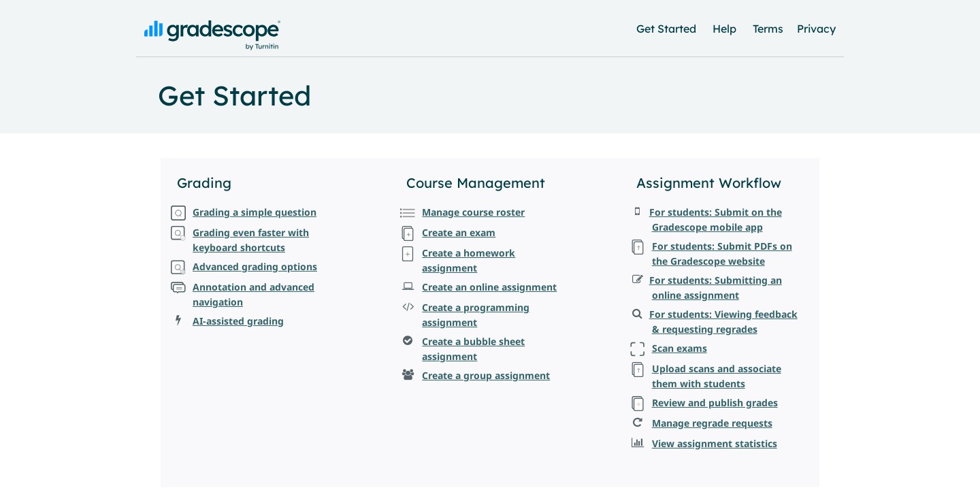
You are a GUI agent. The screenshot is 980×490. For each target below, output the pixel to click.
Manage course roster (473, 212)
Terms (768, 29)
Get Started (666, 29)
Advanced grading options (255, 266)
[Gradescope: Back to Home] (212, 47)
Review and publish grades (715, 403)
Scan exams (680, 348)
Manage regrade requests (712, 423)
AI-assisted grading (238, 321)
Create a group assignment (486, 375)
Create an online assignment (489, 287)
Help (724, 29)
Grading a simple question (255, 212)
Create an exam (459, 232)
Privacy (816, 29)
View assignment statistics (715, 443)
